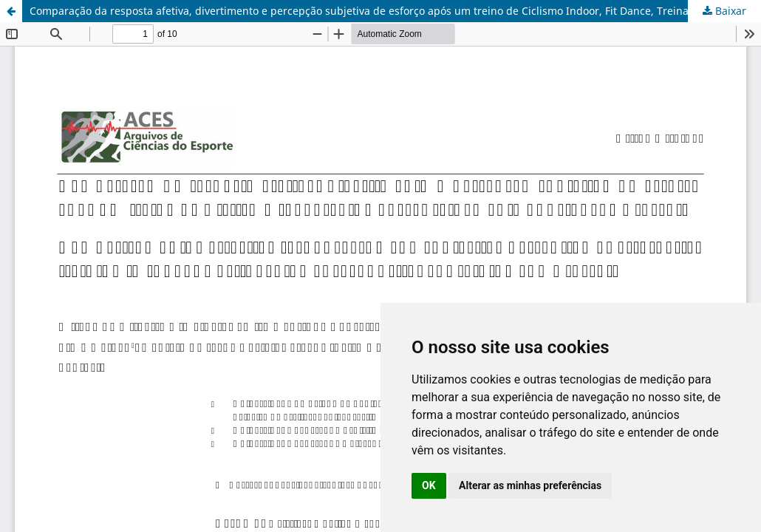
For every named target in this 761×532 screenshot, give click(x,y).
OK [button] (429, 485)
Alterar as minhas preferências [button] (530, 485)
